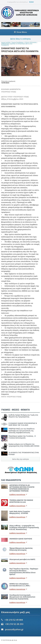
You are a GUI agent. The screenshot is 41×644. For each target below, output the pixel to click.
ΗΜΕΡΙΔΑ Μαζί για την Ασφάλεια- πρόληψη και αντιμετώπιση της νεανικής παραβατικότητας (22, 431)
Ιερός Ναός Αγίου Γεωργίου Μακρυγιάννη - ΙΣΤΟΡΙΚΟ (20, 512)
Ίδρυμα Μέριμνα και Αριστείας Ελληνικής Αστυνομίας (21, 549)
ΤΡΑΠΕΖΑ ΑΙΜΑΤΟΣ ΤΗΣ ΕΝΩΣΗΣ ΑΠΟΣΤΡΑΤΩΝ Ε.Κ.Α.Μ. (21, 501)
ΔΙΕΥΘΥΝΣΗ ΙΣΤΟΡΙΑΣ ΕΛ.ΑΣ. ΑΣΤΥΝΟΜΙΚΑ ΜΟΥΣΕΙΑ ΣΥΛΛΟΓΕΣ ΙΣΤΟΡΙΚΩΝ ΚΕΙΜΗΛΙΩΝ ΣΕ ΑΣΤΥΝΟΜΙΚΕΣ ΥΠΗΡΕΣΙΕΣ (22, 488)
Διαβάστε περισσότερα (18, 495)
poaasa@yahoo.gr (14, 629)
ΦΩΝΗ (31, 2)
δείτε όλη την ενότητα (21, 459)
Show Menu (20, 32)
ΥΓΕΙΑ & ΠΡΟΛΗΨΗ (31, 42)
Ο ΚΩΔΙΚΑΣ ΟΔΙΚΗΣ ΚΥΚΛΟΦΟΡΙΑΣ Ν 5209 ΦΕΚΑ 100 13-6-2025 (23, 424)
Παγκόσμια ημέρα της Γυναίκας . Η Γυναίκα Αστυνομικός (22, 437)
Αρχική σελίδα (6, 42)
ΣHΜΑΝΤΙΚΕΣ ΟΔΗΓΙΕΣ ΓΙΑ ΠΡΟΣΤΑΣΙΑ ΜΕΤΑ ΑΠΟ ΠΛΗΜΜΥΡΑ (17, 44)
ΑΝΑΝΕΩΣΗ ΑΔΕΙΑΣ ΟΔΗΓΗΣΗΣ (21, 539)
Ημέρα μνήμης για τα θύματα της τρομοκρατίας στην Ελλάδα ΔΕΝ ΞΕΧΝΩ (24, 445)
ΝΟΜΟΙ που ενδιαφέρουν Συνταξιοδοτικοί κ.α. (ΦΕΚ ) (20, 585)
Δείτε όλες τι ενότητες (21, 39)
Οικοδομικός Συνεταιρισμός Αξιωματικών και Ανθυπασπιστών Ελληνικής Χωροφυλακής (22, 597)
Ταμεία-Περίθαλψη (17, 42)
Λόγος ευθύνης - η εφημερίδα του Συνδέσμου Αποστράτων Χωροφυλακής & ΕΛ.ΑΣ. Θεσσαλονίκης (24, 528)
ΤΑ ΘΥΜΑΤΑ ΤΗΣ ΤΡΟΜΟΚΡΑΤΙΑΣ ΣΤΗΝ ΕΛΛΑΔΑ (24, 453)
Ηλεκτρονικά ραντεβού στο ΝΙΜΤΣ (22, 559)
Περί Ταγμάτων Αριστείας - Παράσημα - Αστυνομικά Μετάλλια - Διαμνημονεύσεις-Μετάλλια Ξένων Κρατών (24, 572)
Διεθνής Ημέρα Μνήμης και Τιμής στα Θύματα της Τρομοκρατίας (23, 416)
